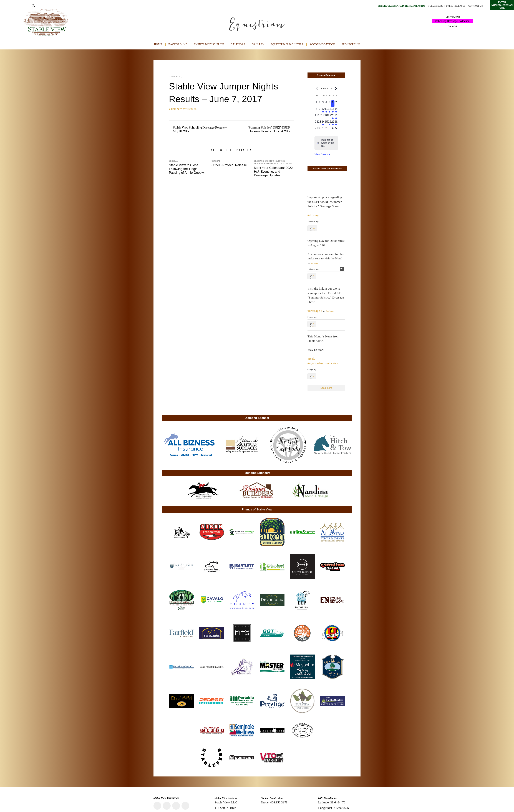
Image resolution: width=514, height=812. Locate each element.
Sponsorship (351, 44)
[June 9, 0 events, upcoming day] (320, 110)
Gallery (258, 44)
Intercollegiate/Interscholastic (397, 6)
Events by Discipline (209, 44)
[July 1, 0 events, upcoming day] (323, 129)
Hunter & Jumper (283, 164)
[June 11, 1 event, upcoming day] (326, 110)
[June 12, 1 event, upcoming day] (329, 110)
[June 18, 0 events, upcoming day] (326, 116)
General (175, 77)
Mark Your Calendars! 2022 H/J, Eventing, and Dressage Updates (273, 172)
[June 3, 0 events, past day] (323, 104)
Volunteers (433, 6)
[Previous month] (317, 88)
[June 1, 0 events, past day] (316, 104)
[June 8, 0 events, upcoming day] (316, 110)
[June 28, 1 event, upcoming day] (336, 123)
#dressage (314, 215)
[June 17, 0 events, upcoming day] (323, 116)
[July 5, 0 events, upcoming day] (336, 129)
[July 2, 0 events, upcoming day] (326, 129)
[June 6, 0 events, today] (333, 104)
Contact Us (475, 6)
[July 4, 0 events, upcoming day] (333, 129)
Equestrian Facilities (287, 44)
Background (178, 44)
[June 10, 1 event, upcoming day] (323, 110)
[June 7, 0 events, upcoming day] (336, 104)
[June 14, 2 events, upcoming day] (336, 110)
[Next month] (336, 88)
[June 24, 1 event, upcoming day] (323, 123)
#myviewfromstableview (323, 363)
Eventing (270, 161)
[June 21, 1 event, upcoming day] (336, 116)
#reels (311, 359)
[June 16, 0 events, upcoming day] (320, 116)
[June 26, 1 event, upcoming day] (329, 123)
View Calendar (323, 154)
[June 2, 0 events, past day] (320, 104)
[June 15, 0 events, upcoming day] (316, 116)
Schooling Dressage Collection (453, 21)
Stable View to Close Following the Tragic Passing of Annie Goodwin (187, 169)
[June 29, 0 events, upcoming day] (316, 129)
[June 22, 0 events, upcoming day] (316, 123)
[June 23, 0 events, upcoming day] (320, 123)
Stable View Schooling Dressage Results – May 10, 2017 (200, 130)
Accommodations (322, 44)
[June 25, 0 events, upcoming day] (326, 123)
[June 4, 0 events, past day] (326, 104)
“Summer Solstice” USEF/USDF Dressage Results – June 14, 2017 (269, 130)
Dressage (259, 161)
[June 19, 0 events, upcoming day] (329, 116)
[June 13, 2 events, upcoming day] (333, 110)
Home (158, 44)
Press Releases (454, 6)
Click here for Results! (183, 109)
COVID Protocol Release (229, 165)
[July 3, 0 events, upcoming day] (329, 129)
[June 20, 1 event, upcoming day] (333, 116)
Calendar (238, 44)
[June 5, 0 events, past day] (329, 104)
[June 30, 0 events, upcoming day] (320, 129)
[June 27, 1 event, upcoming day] (333, 123)
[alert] (326, 143)
